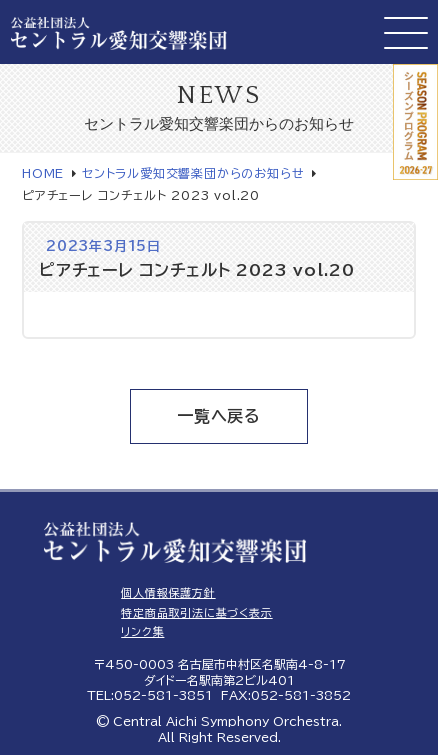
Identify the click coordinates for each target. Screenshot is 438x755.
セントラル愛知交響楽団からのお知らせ (193, 173)
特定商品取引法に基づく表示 (196, 612)
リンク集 (142, 631)
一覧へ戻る (219, 416)
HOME (43, 173)
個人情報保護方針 (168, 592)
